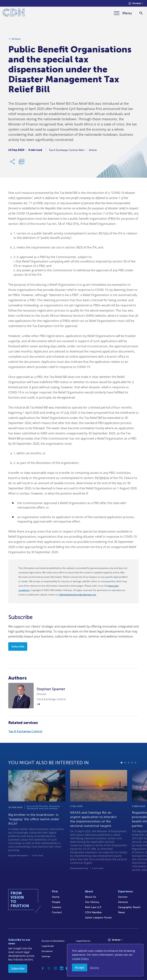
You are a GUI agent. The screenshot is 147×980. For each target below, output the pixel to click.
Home (56, 897)
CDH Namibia (93, 912)
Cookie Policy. (80, 959)
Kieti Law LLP (93, 907)
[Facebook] (43, 968)
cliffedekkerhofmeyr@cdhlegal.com (77, 595)
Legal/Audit (48, 946)
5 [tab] (136, 777)
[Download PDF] (22, 163)
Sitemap (46, 956)
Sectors (123, 897)
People (56, 902)
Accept (80, 967)
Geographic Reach (129, 907)
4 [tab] (132, 777)
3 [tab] (129, 777)
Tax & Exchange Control (25, 731)
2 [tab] (125, 777)
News (122, 912)
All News (16, 40)
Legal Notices (83, 941)
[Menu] (123, 13)
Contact (57, 912)
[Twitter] (49, 968)
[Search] (141, 13)
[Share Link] (13, 163)
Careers (57, 907)
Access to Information (53, 941)
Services (123, 902)
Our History (92, 902)
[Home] (14, 13)
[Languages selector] (136, 3)
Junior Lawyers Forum (98, 918)
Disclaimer (47, 951)
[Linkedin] (62, 968)
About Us (91, 897)
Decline (94, 968)
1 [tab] (122, 777)
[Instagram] (55, 968)
